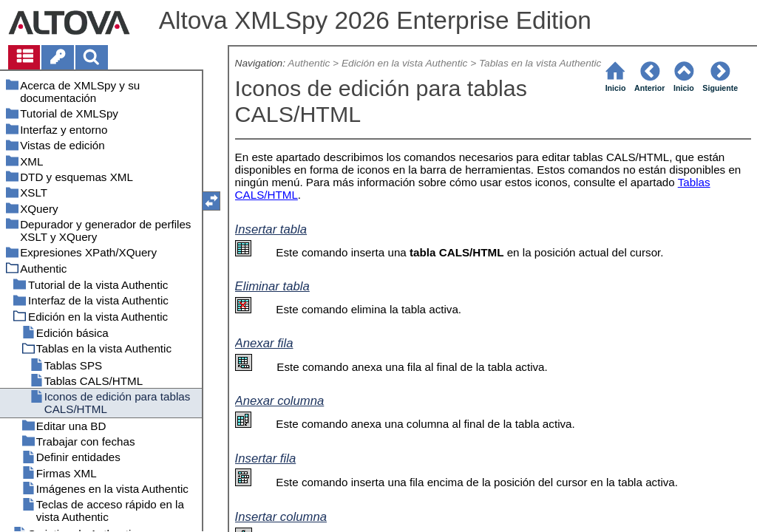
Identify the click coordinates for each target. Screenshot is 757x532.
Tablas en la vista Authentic (540, 63)
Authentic (309, 63)
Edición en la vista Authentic (405, 63)
